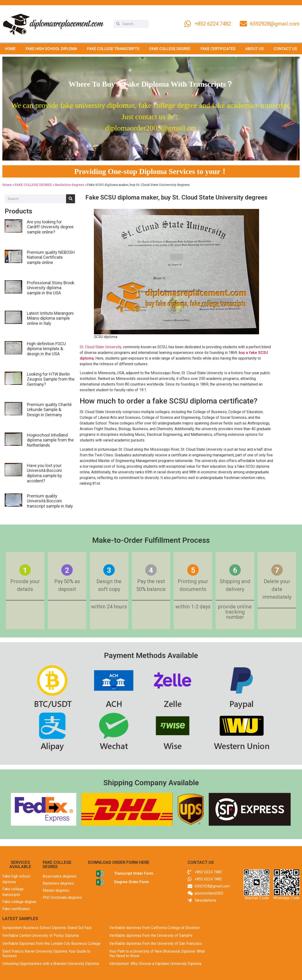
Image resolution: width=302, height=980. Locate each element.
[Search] (71, 199)
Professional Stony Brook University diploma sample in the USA (51, 288)
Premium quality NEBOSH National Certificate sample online (51, 257)
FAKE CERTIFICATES (218, 49)
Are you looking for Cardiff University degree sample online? (50, 227)
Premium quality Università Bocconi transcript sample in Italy (50, 501)
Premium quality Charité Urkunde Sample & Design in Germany (49, 410)
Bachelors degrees (70, 185)
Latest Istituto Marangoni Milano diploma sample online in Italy (50, 318)
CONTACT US (285, 49)
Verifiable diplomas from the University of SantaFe (151, 935)
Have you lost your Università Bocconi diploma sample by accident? (44, 473)
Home (7, 185)
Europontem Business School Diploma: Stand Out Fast (47, 928)
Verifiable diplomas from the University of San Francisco (156, 944)
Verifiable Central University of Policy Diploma (40, 935)
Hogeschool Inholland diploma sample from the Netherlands (50, 440)
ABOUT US (255, 49)
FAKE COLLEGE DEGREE (170, 49)
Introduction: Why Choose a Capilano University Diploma (155, 964)
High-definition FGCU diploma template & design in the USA (46, 349)
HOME (10, 49)
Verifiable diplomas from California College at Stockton (155, 928)
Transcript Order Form (134, 873)
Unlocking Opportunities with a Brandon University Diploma (51, 964)
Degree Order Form (131, 882)
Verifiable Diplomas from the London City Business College (51, 944)
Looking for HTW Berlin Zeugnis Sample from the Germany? (51, 379)
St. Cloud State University (101, 347)
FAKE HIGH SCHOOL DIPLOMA (51, 49)
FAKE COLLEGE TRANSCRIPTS (113, 49)
